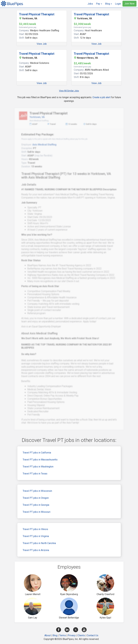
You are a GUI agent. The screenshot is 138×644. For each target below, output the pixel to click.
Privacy (72, 635)
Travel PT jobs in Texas (35, 474)
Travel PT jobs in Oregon (36, 498)
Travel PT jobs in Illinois (35, 529)
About (48, 635)
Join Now (129, 4)
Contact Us (93, 635)
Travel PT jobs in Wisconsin (37, 491)
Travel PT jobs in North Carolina (39, 543)
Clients (81, 635)
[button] (99, 4)
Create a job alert (101, 97)
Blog (55, 635)
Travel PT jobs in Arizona (36, 550)
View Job (42, 44)
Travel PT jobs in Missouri (37, 512)
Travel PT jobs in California (37, 453)
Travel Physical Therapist (37, 14)
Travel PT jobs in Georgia (36, 505)
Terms (63, 635)
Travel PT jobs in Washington (38, 467)
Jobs (90, 4)
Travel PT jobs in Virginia (36, 536)
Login (118, 4)
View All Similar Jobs (69, 91)
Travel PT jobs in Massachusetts (40, 460)
